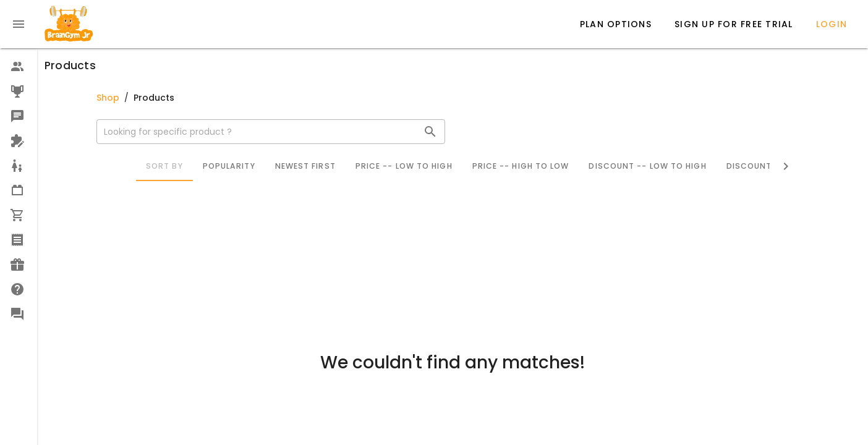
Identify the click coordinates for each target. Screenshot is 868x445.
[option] (19, 67)
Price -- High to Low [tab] (520, 166)
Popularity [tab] (228, 166)
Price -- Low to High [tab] (403, 166)
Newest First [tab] (305, 166)
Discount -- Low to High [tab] (647, 166)
